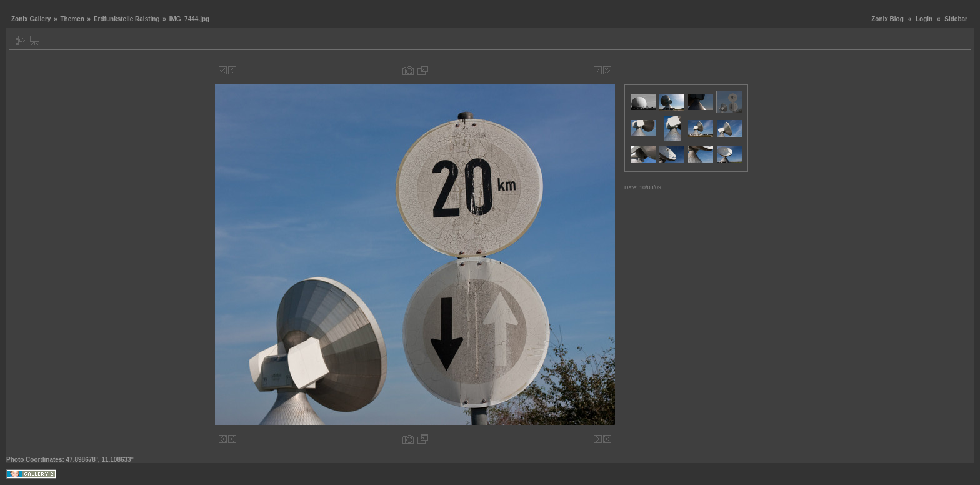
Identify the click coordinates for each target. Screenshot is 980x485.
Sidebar (956, 19)
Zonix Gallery (31, 19)
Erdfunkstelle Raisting (127, 19)
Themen (72, 19)
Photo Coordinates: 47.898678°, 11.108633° (70, 460)
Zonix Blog (887, 19)
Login (924, 19)
